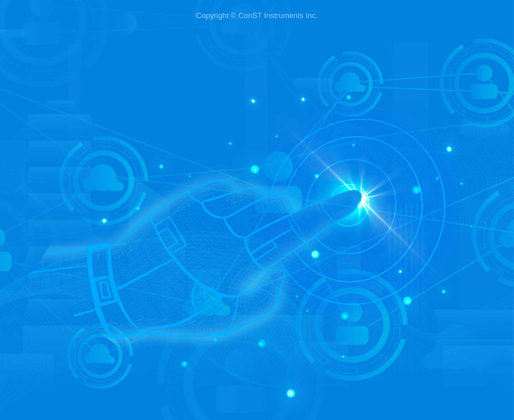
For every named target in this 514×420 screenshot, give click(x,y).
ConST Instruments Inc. (278, 15)
